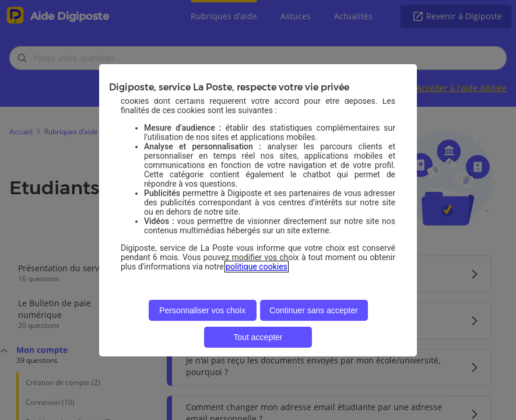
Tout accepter (258, 337)
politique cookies (257, 267)
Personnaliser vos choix (202, 310)
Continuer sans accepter (314, 310)
